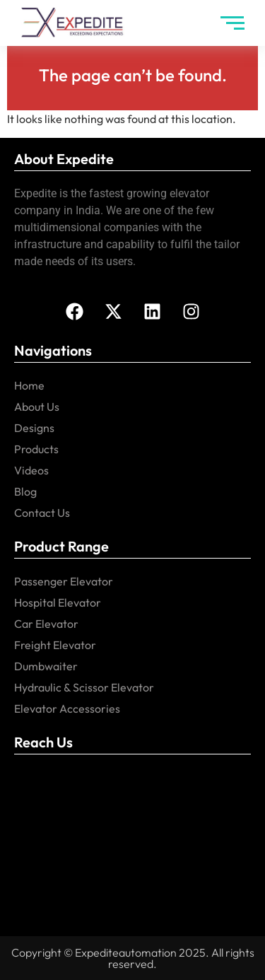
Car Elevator (46, 624)
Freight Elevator (55, 645)
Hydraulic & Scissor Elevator (84, 687)
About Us (37, 407)
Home (29, 385)
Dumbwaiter (46, 666)
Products (36, 449)
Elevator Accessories (67, 708)
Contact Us (42, 513)
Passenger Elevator (64, 581)
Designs (34, 428)
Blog (25, 491)
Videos (31, 470)
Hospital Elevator (58, 602)
